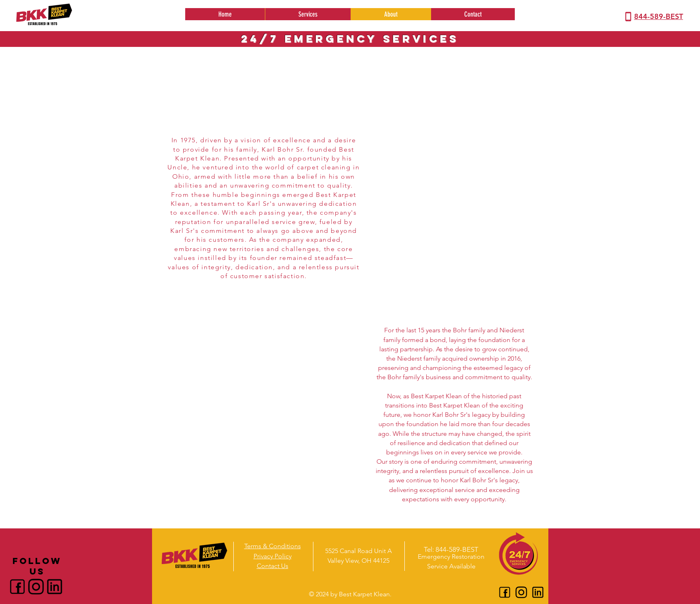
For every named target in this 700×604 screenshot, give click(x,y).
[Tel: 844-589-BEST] (451, 549)
